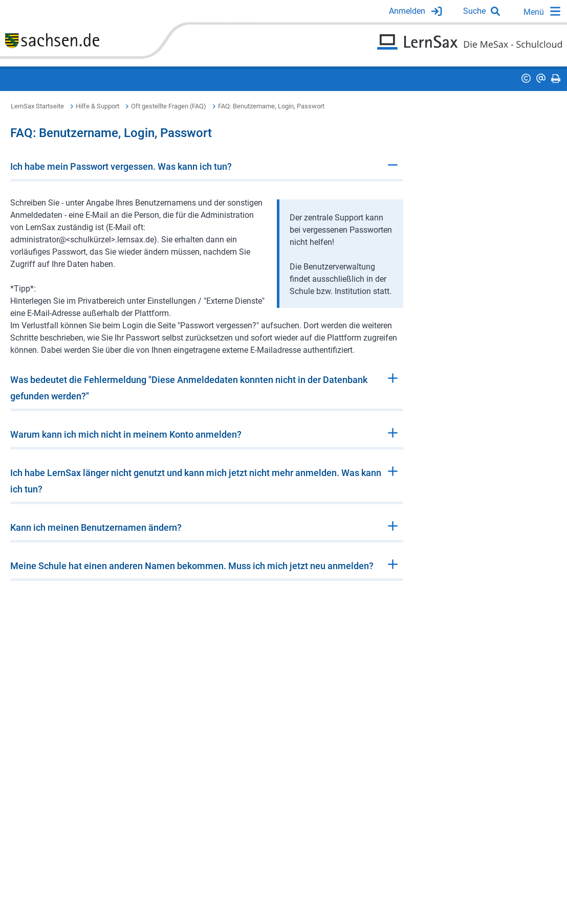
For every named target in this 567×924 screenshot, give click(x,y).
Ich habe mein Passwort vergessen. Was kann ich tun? (121, 166)
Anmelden (407, 11)
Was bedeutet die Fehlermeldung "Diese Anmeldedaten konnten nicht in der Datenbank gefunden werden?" (189, 388)
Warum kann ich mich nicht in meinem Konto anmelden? (126, 434)
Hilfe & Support (97, 106)
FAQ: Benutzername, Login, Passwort (271, 106)
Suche (474, 11)
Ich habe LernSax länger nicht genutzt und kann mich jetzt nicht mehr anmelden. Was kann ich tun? (196, 481)
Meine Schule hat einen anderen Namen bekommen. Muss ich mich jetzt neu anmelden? (192, 566)
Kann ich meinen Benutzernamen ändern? (96, 527)
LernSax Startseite (37, 106)
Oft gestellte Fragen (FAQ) (169, 106)
